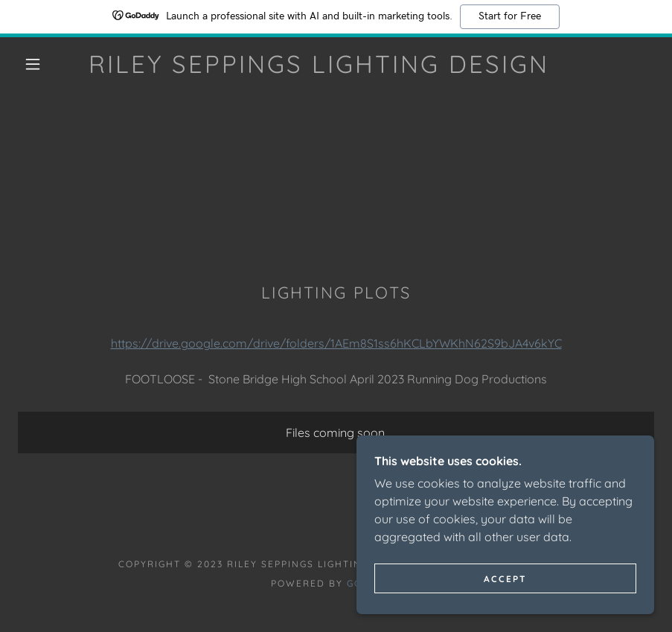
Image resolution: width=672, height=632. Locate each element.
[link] (319, 68)
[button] (33, 64)
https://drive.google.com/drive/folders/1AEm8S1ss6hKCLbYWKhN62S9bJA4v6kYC (336, 343)
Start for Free (510, 16)
